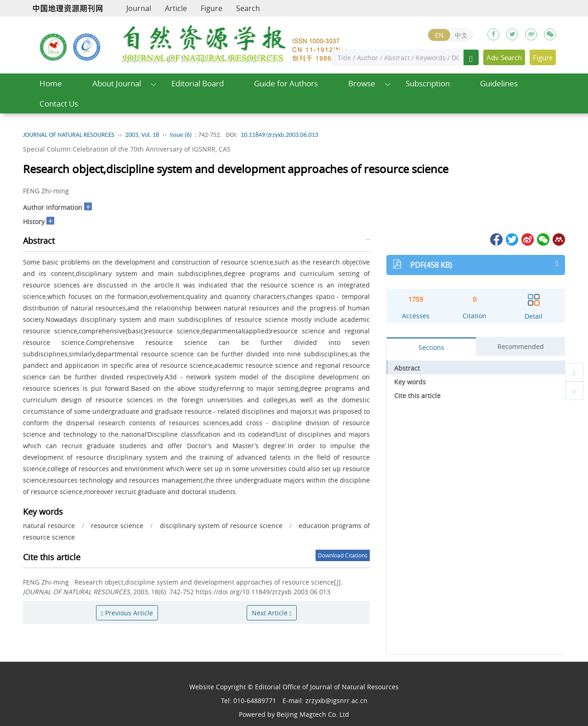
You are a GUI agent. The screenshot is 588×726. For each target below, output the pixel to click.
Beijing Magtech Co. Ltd (313, 714)
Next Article (272, 613)
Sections (431, 347)
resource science (117, 526)
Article (176, 8)
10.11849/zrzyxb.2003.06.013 (280, 135)
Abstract (407, 368)
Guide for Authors (286, 83)
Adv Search (504, 57)
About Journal (117, 83)
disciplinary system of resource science (221, 526)
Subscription (428, 83)
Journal (139, 8)
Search (248, 8)
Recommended (521, 346)
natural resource (49, 526)
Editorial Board (198, 83)
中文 (461, 35)
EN (439, 35)
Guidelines (499, 83)
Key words (410, 382)
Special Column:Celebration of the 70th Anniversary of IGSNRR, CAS (127, 149)
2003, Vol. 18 (142, 135)
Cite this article (417, 396)
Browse (362, 83)
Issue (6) (181, 135)
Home (51, 83)
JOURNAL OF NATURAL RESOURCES (69, 135)
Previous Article (127, 613)
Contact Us (59, 104)
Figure (212, 8)
